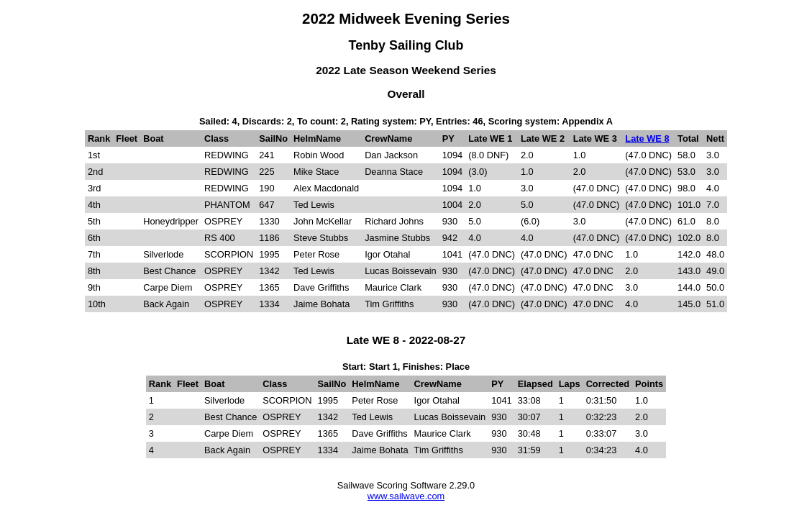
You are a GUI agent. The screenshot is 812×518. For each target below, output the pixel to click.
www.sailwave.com (406, 496)
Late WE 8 (647, 138)
